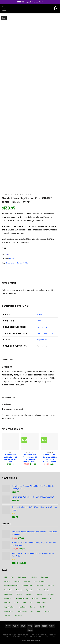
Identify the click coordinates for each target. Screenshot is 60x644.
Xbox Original (18, 616)
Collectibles (34, 577)
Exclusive (7, 581)
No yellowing (42, 327)
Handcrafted (8, 590)
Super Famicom (9, 611)
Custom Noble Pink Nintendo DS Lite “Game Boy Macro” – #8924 (30, 458)
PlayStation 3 (8, 598)
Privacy (25, 637)
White (39, 314)
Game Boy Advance (40, 581)
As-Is (13, 577)
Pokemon (35, 598)
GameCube (39, 586)
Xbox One (7, 616)
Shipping (33, 635)
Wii (32, 611)
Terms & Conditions (12, 637)
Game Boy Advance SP (11, 586)
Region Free (42, 339)
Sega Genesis (41, 603)
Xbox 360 (47, 611)
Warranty (43, 635)
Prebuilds (18, 263)
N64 (39, 590)
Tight (51, 333)
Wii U (39, 611)
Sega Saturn (22, 607)
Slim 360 (42, 607)
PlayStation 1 (40, 594)
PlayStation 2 (51, 594)
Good (39, 321)
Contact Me (23, 635)
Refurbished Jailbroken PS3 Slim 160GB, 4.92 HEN (10, 458)
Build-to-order (22, 577)
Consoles (6, 194)
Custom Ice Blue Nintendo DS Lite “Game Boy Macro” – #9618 (50, 458)
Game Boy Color (27, 586)
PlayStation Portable (22, 598)
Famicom (17, 581)
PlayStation (18, 194)
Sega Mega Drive (9, 607)
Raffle (24, 603)
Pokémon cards (46, 598)
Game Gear (50, 586)
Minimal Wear (42, 333)
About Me (7, 635)
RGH (32, 603)
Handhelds (10, 263)
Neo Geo (47, 590)
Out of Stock (36, 637)
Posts (46, 637)
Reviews (53, 637)
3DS (6, 577)
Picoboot (29, 594)
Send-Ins (33, 607)
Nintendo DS (8, 594)
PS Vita (28, 194)
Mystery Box (30, 590)
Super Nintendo (22, 611)
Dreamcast (44, 577)
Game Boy (27, 581)
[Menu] (4, 8)
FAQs (14, 635)
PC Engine (19, 594)
